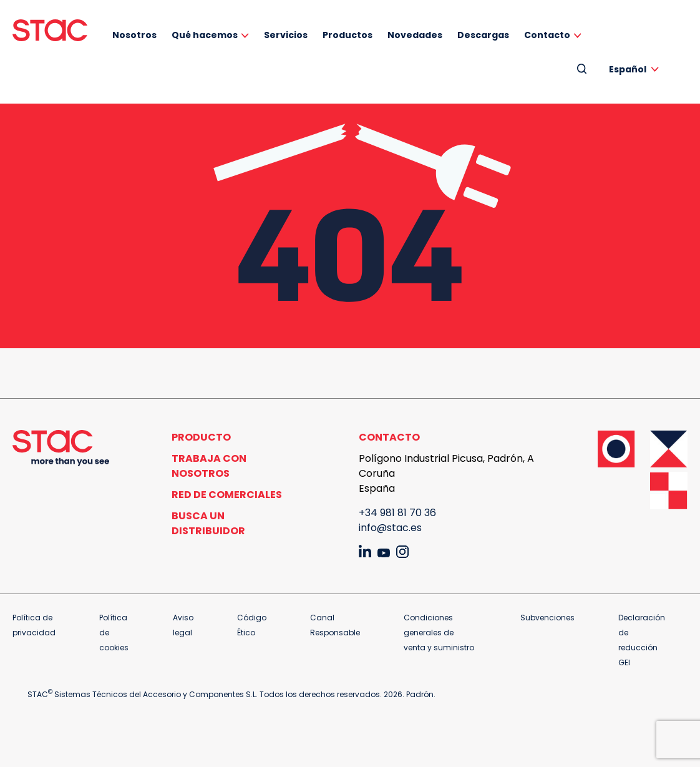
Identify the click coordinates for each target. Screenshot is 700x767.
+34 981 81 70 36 (397, 513)
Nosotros (134, 35)
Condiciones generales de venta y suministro (439, 633)
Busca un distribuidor (208, 523)
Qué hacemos (205, 35)
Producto (201, 437)
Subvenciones (547, 618)
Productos (348, 35)
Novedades (415, 35)
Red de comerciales (227, 495)
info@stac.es (390, 528)
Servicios (286, 35)
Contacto (547, 35)
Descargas (483, 35)
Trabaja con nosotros (209, 466)
